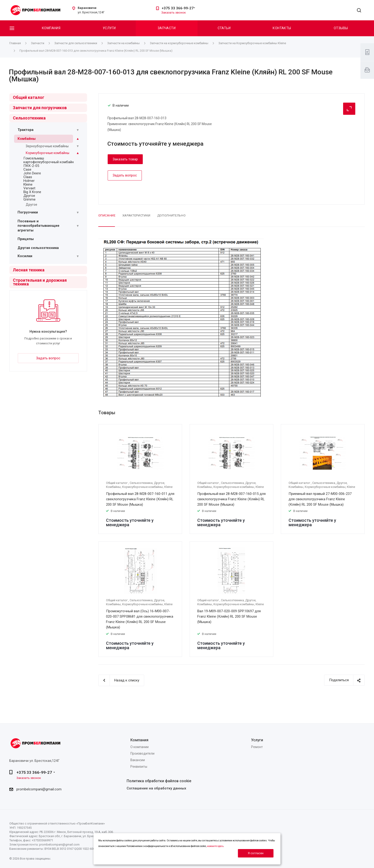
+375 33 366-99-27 (178, 8)
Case (27, 169)
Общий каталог (29, 97)
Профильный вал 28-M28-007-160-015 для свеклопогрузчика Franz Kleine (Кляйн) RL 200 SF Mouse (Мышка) (231, 499)
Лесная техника (29, 270)
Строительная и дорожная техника (40, 282)
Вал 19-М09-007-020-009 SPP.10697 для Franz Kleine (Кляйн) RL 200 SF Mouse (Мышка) (229, 616)
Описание (107, 215)
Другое (29, 196)
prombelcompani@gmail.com (39, 789)
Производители (142, 753)
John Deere (32, 173)
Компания (51, 28)
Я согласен (256, 853)
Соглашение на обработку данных (156, 788)
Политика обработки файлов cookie (159, 781)
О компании (139, 747)
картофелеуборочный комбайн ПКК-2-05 (49, 164)
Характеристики (136, 215)
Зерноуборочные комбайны (47, 146)
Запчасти (167, 28)
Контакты (282, 28)
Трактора (26, 130)
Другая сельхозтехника (38, 248)
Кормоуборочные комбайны (48, 153)
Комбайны (27, 139)
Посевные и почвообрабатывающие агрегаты (38, 226)
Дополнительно (171, 215)
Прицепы (26, 239)
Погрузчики (28, 212)
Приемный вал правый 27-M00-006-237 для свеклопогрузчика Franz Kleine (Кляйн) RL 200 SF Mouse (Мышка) (320, 499)
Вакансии (138, 760)
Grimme (29, 199)
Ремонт (257, 747)
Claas (28, 177)
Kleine (28, 184)
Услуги (109, 28)
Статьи (224, 28)
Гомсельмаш (34, 158)
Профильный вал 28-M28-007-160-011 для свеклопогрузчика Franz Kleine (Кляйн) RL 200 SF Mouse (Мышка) (140, 499)
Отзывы (341, 28)
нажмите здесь (215, 846)
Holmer (29, 181)
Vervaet (29, 188)
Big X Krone (32, 192)
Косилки (25, 256)
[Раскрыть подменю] (78, 130)
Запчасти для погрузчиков (40, 108)
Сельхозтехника (29, 118)
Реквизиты (139, 767)
